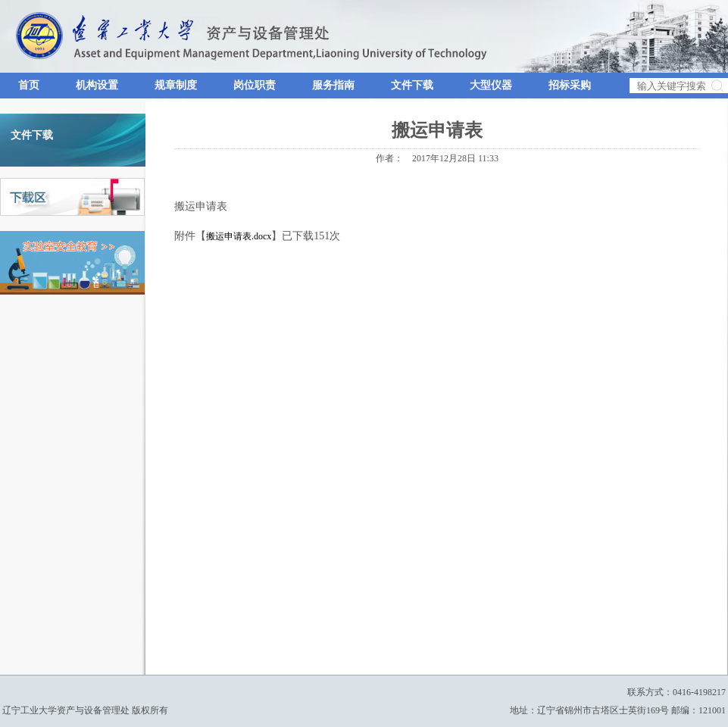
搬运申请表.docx (239, 236)
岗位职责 (255, 85)
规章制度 (176, 85)
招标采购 (570, 85)
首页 (29, 85)
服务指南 (333, 85)
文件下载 (412, 85)
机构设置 (97, 85)
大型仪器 (491, 85)
